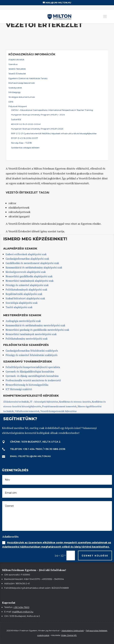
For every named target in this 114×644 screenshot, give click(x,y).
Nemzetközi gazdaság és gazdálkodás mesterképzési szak (37, 330)
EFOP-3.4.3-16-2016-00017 (25, 138)
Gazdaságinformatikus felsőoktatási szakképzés (32, 351)
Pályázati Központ (18, 106)
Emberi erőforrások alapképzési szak (26, 254)
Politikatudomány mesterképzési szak (27, 339)
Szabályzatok (15, 88)
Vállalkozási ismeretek (27, 411)
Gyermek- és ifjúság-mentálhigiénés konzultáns (32, 376)
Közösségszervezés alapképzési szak (26, 272)
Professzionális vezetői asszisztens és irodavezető (33, 380)
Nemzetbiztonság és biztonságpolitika (27, 385)
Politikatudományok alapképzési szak (26, 290)
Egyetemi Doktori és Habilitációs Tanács (28, 78)
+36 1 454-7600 (21, 607)
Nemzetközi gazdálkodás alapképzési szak (29, 276)
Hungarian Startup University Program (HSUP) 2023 (37, 129)
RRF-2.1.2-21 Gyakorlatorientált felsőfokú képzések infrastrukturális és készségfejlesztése (54, 133)
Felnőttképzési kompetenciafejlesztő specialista (33, 367)
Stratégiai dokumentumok (22, 97)
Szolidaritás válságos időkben (25, 148)
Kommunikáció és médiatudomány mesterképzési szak (35, 325)
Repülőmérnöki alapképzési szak (24, 294)
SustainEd (16, 119)
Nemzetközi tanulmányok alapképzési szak (30, 281)
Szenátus (13, 64)
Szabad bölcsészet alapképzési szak (25, 298)
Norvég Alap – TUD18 (21, 143)
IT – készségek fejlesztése (44, 402)
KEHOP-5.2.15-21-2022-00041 (26, 124)
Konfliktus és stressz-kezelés (75, 402)
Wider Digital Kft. (69, 635)
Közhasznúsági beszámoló (22, 83)
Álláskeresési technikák (16, 402)
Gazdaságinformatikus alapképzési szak (27, 259)
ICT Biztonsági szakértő (19, 389)
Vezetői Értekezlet (17, 74)
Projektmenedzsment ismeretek (59, 406)
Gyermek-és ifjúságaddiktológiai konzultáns (30, 372)
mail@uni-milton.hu (23, 612)
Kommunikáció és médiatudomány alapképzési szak (34, 268)
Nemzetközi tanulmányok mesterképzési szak (31, 334)
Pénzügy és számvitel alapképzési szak (27, 285)
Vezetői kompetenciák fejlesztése (59, 411)
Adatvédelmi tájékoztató (73, 631)
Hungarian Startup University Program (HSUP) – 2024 (38, 115)
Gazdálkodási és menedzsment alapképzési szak (32, 263)
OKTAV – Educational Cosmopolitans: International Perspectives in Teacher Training (52, 110)
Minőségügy (15, 92)
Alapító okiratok (16, 59)
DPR (11, 102)
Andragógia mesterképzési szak (23, 321)
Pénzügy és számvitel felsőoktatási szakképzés (32, 355)
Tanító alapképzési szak (19, 307)
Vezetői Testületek (17, 69)
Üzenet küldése (95, 556)
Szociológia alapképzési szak (22, 303)
